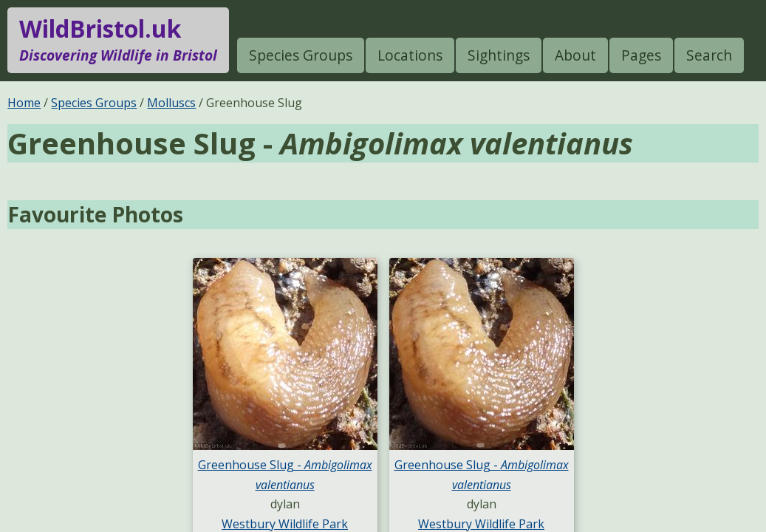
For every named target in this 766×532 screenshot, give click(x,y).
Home (24, 103)
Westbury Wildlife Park (285, 524)
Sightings (499, 55)
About (575, 55)
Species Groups (301, 55)
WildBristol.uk (118, 40)
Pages (641, 55)
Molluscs (171, 103)
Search (709, 55)
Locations (410, 55)
